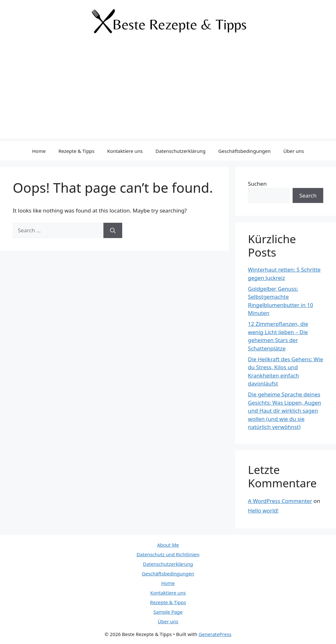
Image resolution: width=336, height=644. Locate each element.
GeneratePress (215, 634)
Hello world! (263, 510)
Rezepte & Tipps (76, 151)
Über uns (294, 151)
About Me (168, 545)
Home (39, 151)
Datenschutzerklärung (180, 151)
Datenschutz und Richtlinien (168, 554)
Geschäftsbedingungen (244, 151)
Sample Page (168, 612)
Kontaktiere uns (125, 151)
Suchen (257, 184)
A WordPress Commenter (280, 501)
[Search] (113, 230)
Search (308, 195)
